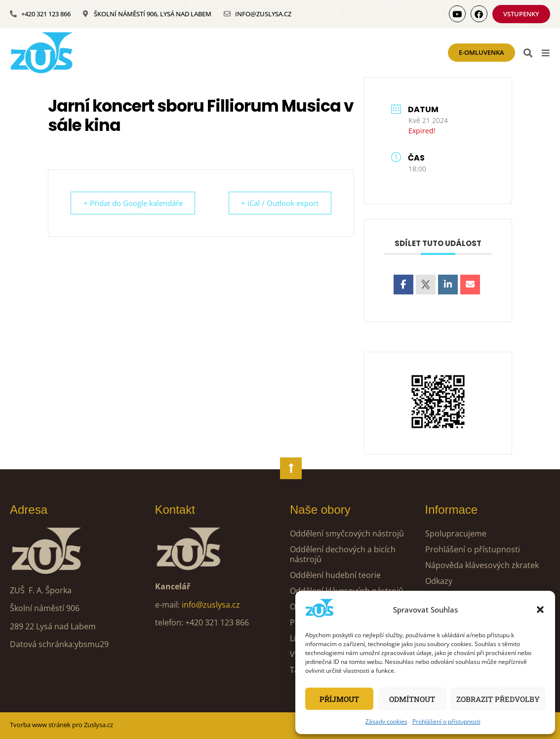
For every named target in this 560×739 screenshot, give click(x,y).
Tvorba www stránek (40, 725)
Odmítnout (412, 699)
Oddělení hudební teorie (335, 575)
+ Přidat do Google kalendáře (135, 203)
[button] (540, 610)
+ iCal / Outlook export (278, 203)
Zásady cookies (386, 721)
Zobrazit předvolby (498, 699)
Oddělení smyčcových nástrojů (347, 534)
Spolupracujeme (456, 534)
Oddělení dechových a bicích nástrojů (343, 554)
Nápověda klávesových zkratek (482, 565)
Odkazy (439, 581)
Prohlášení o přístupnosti (446, 721)
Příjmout (339, 699)
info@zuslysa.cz (211, 605)
